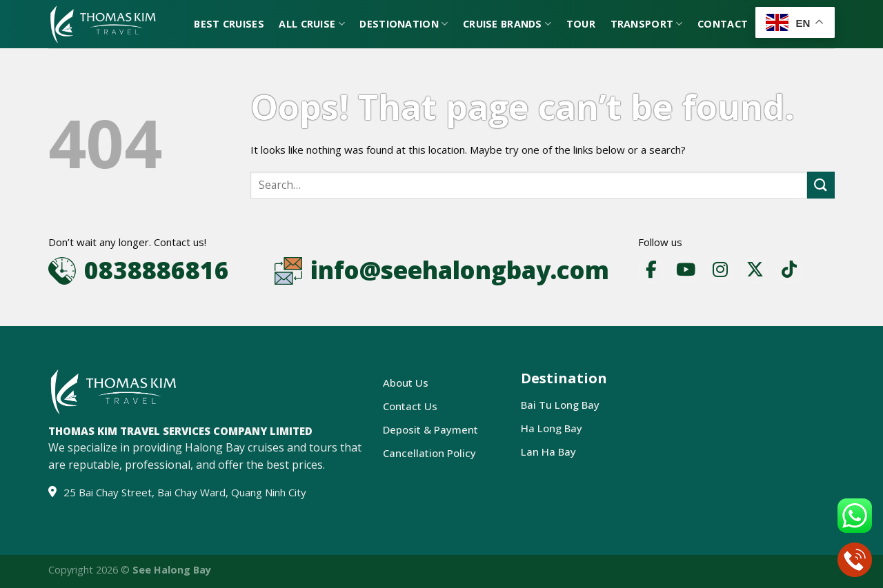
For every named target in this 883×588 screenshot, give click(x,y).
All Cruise (311, 24)
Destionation (404, 24)
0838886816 (157, 270)
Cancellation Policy (429, 453)
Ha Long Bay (552, 428)
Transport (647, 24)
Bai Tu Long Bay (560, 405)
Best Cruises (229, 24)
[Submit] (821, 185)
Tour (581, 24)
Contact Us (410, 406)
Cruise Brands (507, 24)
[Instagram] (720, 270)
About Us (406, 383)
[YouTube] (686, 270)
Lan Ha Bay (548, 452)
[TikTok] (789, 270)
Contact (723, 24)
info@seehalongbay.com (460, 270)
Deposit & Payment (430, 429)
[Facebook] (651, 270)
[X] (755, 270)
